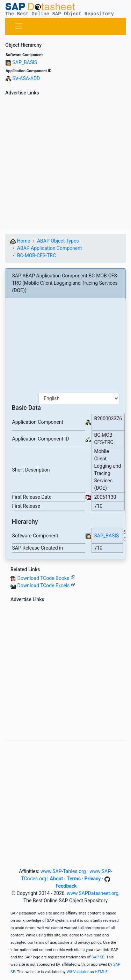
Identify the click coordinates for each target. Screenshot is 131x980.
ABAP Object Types (58, 241)
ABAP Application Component (50, 248)
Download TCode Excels (46, 585)
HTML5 (101, 972)
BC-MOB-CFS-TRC (37, 255)
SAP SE (98, 957)
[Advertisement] (65, 164)
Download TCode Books (46, 578)
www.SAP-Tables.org (63, 871)
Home (20, 241)
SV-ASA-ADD (26, 78)
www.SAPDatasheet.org (93, 893)
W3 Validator (78, 972)
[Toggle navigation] (19, 26)
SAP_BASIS (25, 62)
